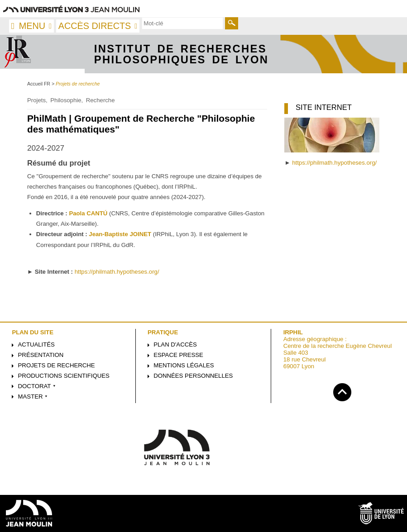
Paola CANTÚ (88, 213)
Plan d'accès (175, 344)
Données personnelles (193, 376)
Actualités (36, 344)
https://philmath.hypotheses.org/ (117, 272)
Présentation (41, 355)
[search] (182, 23)
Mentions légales (184, 365)
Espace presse (178, 355)
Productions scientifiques (64, 376)
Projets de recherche (57, 365)
